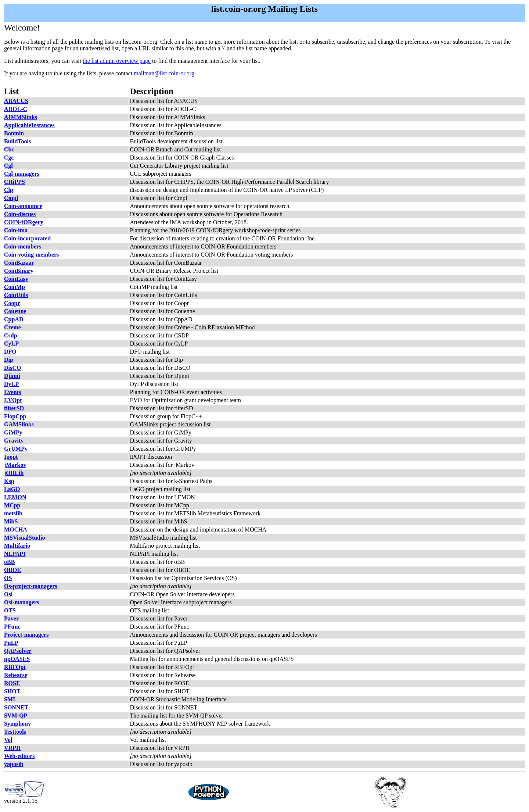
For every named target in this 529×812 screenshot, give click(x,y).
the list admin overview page (117, 61)
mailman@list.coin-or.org (164, 73)
